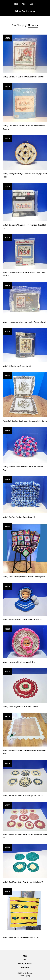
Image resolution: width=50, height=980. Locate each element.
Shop (16, 4)
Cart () (33, 4)
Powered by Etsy (25, 976)
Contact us (25, 967)
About (24, 4)
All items (32, 25)
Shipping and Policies (25, 963)
